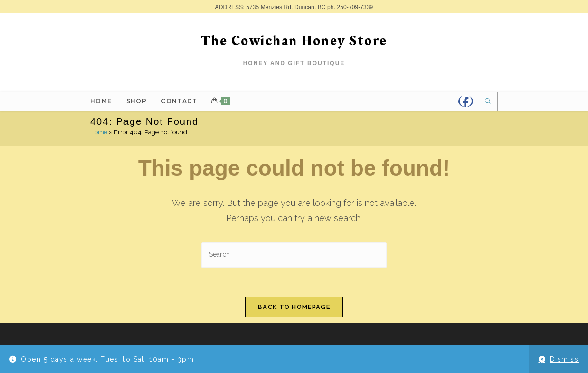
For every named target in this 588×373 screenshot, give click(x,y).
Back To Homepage (294, 307)
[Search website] (488, 102)
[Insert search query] (294, 255)
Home (99, 132)
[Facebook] (466, 101)
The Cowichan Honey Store (294, 41)
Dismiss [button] (564, 359)
